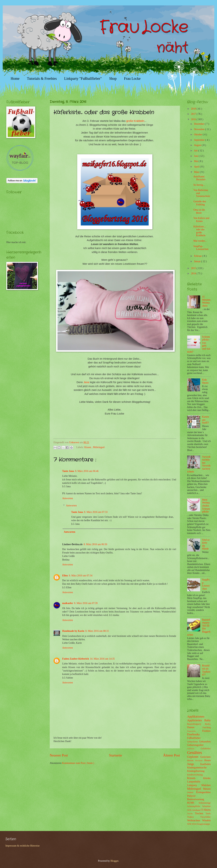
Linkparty (194, 785)
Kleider (207, 778)
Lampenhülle (194, 782)
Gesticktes (206, 757)
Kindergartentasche (197, 768)
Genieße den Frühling (200, 203)
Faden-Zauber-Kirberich (75, 659)
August (198, 145)
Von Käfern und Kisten (201, 220)
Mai (196, 161)
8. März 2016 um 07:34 (81, 576)
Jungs (194, 764)
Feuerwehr (195, 731)
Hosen (208, 760)
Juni (196, 156)
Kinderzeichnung (195, 775)
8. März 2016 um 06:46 (87, 471)
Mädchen (206, 785)
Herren (191, 760)
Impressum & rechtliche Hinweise (23, 846)
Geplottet (194, 757)
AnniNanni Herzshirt (199, 178)
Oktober (198, 135)
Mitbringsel (99, 447)
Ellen (65, 576)
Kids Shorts (205, 381)
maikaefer (68, 603)
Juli (196, 151)
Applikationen (196, 717)
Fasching (207, 727)
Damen (195, 727)
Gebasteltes (205, 742)
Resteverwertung (196, 799)
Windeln (206, 820)
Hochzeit (200, 760)
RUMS (193, 803)
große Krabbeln (135, 121)
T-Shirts (206, 810)
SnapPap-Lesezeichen (201, 248)
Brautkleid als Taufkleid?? (206, 670)
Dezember (199, 124)
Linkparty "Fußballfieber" (83, 78)
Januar (198, 261)
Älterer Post (172, 755)
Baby (208, 720)
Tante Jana (68, 471)
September (200, 140)
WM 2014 (192, 824)
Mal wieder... (200, 241)
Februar (198, 256)
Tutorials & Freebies (42, 78)
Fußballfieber (194, 738)
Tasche (191, 814)
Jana (86, 382)
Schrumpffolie (195, 806)
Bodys (208, 724)
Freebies (206, 731)
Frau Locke (132, 78)
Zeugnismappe (204, 824)
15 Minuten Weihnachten (206, 301)
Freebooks (193, 734)
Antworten (68, 498)
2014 (194, 273)
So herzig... (199, 185)
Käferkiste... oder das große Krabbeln (199, 231)
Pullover (191, 796)
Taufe (208, 814)
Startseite (116, 755)
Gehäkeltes (206, 749)
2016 (194, 119)
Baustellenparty (196, 724)
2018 (194, 109)
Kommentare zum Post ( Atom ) (78, 763)
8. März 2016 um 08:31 (97, 631)
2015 (194, 268)
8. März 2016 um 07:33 (96, 512)
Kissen (88, 447)
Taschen (200, 813)
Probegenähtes (203, 792)
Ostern (192, 792)
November (200, 129)
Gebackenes (193, 742)
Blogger (114, 861)
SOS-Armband (194, 810)
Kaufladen (206, 764)
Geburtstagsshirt (195, 745)
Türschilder (206, 817)
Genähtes (195, 753)
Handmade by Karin (73, 631)
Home (15, 78)
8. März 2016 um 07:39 (86, 603)
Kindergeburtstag (196, 771)
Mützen (207, 789)
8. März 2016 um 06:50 (95, 544)
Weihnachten (195, 820)
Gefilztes (194, 749)
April (197, 167)
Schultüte (206, 806)
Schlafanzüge (205, 803)
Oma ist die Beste (199, 211)
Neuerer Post (59, 755)
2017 (194, 114)
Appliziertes (196, 720)
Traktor (194, 817)
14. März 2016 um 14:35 (102, 659)
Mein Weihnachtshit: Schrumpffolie (206, 506)
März (197, 172)
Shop (113, 78)
